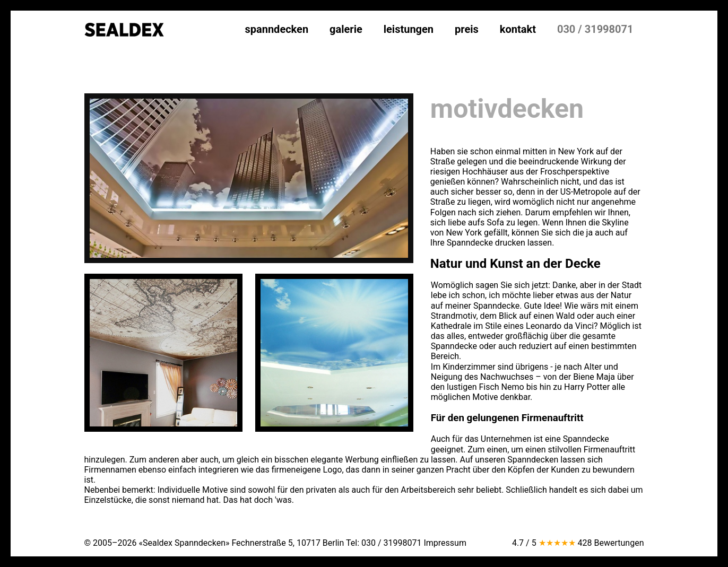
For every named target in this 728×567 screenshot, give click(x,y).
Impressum (445, 543)
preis (467, 29)
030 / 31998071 (595, 29)
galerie (346, 29)
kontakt (518, 29)
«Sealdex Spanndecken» (184, 543)
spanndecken (276, 29)
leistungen (409, 29)
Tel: (384, 543)
